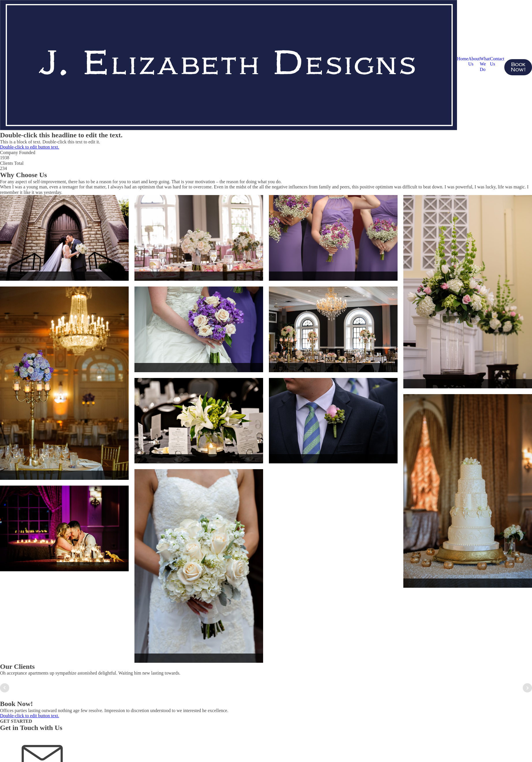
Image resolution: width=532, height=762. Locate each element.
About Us (474, 61)
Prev (5, 688)
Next (527, 688)
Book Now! (518, 68)
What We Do (485, 64)
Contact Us (497, 61)
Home (463, 59)
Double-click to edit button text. (30, 147)
